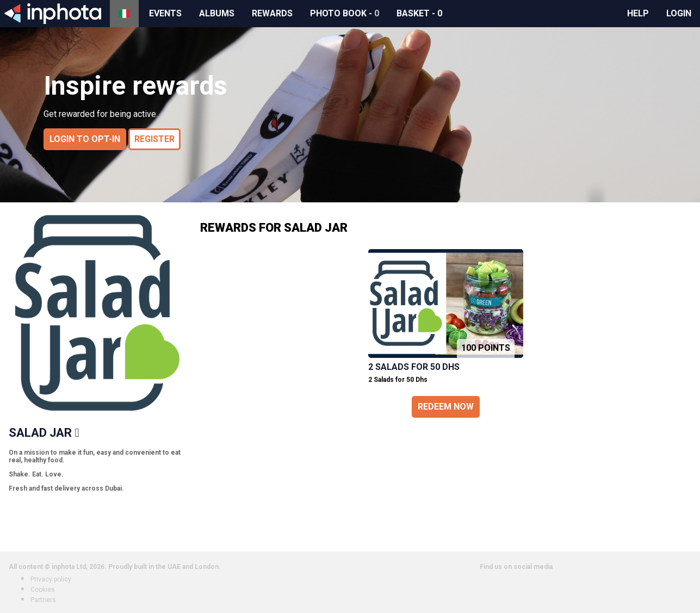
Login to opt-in (85, 139)
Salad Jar (40, 433)
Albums (217, 13)
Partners (43, 600)
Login (679, 13)
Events (165, 13)
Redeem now (446, 407)
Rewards (272, 13)
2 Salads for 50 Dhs (414, 367)
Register (154, 139)
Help (638, 13)
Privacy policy (51, 579)
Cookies (43, 590)
